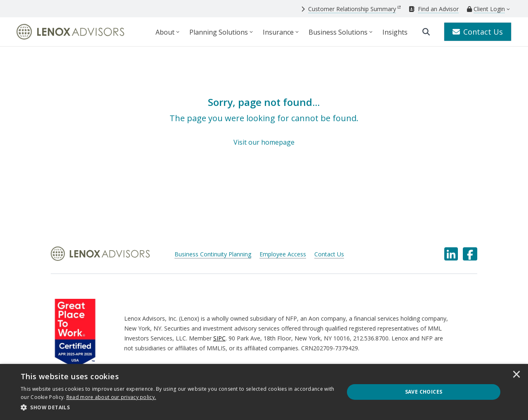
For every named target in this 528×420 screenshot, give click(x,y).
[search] (426, 32)
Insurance (278, 32)
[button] (178, 408)
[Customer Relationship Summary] (351, 9)
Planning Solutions (219, 32)
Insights (395, 32)
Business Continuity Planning (213, 254)
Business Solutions (338, 32)
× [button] (516, 375)
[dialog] (264, 392)
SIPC (219, 338)
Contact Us (478, 32)
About (165, 32)
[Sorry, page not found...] (264, 122)
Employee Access (283, 254)
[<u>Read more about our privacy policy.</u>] (111, 397)
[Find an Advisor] (434, 9)
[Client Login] (486, 9)
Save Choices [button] (424, 392)
